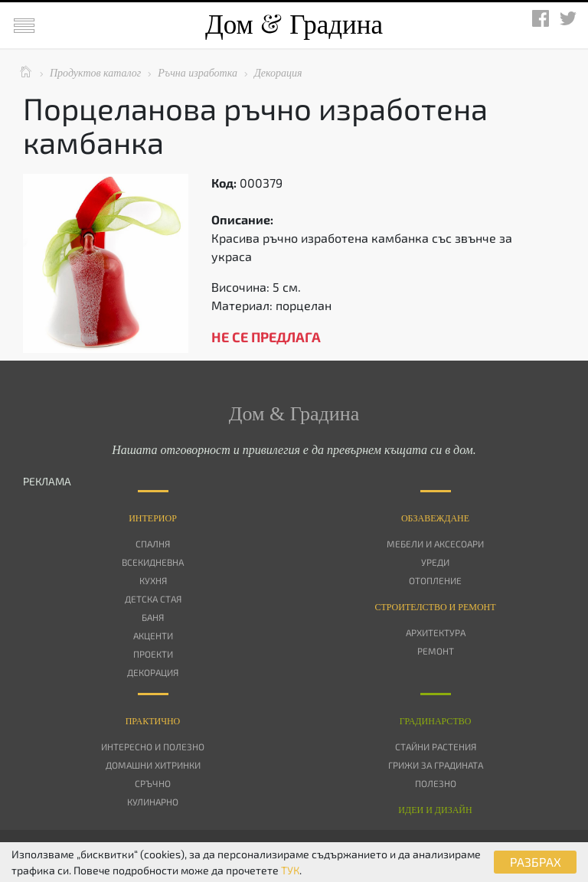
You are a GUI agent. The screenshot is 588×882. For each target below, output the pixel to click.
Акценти (153, 635)
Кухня (153, 580)
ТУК (290, 870)
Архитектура (436, 632)
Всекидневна (153, 562)
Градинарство (436, 721)
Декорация (153, 672)
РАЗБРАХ (536, 862)
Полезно (436, 783)
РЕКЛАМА (47, 481)
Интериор (153, 518)
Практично (153, 721)
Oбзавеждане (435, 518)
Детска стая (153, 599)
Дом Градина (294, 25)
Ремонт (436, 651)
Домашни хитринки (153, 765)
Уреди (435, 562)
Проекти (153, 654)
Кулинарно (153, 802)
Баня (153, 617)
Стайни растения (436, 746)
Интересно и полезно (153, 746)
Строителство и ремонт (435, 607)
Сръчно (153, 783)
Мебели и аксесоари (435, 544)
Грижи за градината (436, 765)
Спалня (153, 544)
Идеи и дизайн (435, 810)
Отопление (435, 580)
